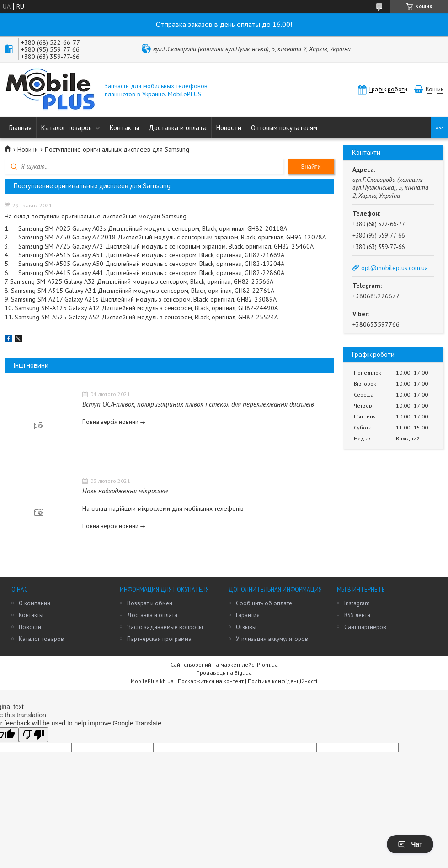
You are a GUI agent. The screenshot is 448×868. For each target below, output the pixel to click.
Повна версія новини (110, 422)
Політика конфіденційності (283, 681)
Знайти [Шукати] (311, 167)
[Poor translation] (33, 735)
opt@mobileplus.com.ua (395, 268)
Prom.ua (267, 664)
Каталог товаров (67, 128)
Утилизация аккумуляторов (272, 639)
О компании (35, 603)
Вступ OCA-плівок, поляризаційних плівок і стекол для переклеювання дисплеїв (198, 404)
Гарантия (248, 615)
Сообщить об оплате (264, 603)
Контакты (124, 128)
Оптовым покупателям (284, 128)
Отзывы (246, 627)
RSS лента (357, 615)
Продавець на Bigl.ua (224, 673)
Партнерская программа (159, 639)
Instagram (357, 603)
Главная (20, 128)
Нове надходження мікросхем (125, 491)
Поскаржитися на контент (211, 681)
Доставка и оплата (178, 128)
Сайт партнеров (365, 627)
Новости (229, 128)
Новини (28, 149)
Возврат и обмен (150, 603)
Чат (410, 844)
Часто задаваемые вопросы (165, 627)
